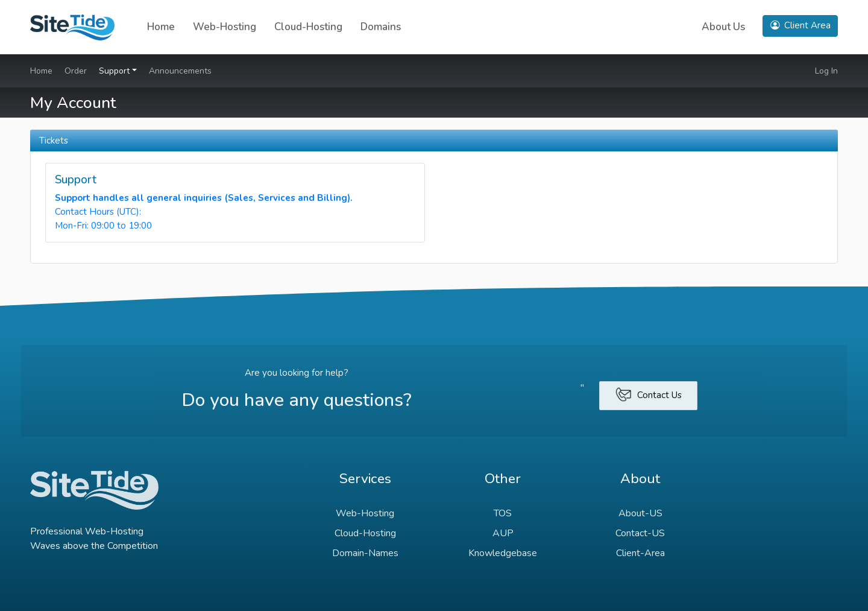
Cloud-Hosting (365, 533)
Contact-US (640, 533)
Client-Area (640, 553)
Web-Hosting (365, 513)
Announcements (180, 71)
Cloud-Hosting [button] (308, 27)
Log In (826, 71)
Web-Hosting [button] (225, 27)
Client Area (800, 25)
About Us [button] (723, 27)
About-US (640, 513)
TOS (503, 513)
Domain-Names (365, 553)
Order (76, 71)
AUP (503, 533)
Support (115, 71)
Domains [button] (381, 27)
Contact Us (648, 394)
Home (161, 27)
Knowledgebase (503, 553)
